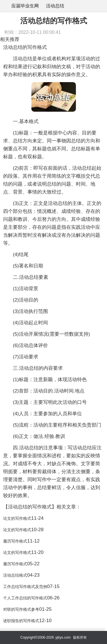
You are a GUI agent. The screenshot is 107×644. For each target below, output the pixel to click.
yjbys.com (63, 637)
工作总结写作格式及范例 (25, 587)
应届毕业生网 (25, 6)
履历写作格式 (15, 541)
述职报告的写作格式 (21, 621)
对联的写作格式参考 (21, 609)
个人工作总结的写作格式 (25, 598)
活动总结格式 (15, 575)
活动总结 (55, 6)
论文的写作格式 (17, 518)
